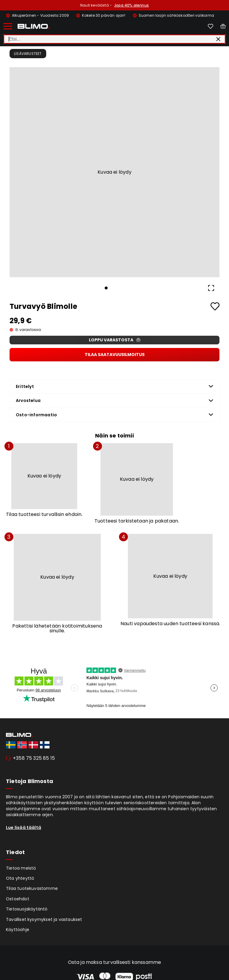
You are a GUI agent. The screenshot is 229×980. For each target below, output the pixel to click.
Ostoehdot (18, 899)
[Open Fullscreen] (211, 288)
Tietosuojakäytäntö (27, 909)
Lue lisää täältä (24, 828)
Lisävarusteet (28, 54)
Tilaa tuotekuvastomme (32, 888)
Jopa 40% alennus (131, 5)
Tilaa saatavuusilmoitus (115, 355)
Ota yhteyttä (20, 878)
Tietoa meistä (21, 868)
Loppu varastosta (115, 340)
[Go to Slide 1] (106, 288)
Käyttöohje (18, 930)
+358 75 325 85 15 (34, 758)
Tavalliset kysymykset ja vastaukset (44, 919)
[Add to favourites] (215, 306)
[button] (114, 172)
